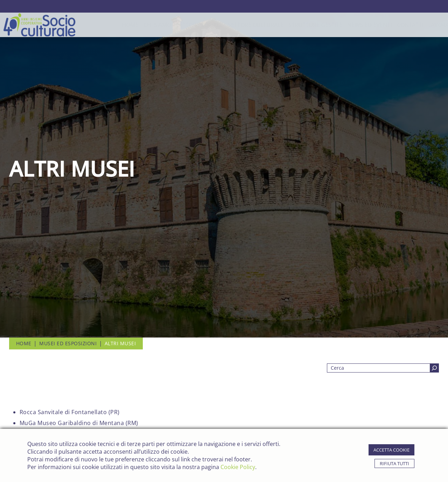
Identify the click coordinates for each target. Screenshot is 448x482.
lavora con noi (424, 25)
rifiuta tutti (394, 463)
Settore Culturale (229, 25)
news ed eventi (343, 25)
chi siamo (130, 25)
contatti (383, 25)
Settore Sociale (172, 25)
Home (103, 25)
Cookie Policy (238, 467)
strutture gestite (288, 25)
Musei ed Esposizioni (68, 343)
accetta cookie (391, 450)
